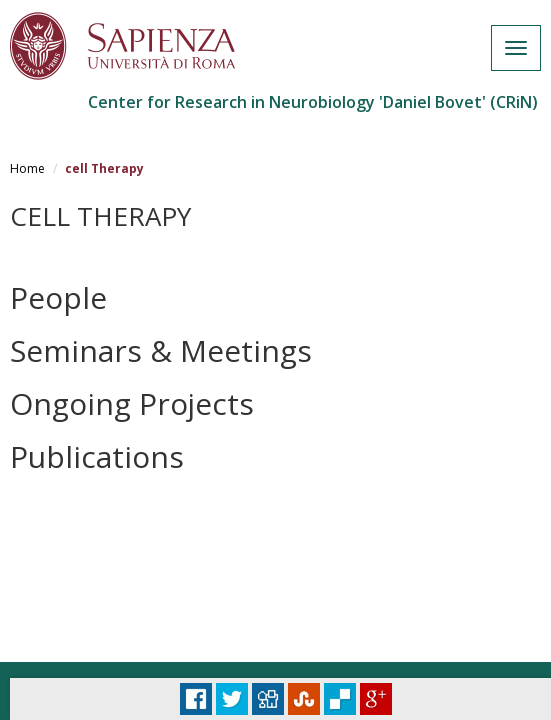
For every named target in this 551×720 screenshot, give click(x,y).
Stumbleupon (304, 699)
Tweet (232, 699)
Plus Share (376, 699)
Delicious (340, 699)
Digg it (268, 699)
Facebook (196, 699)
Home (27, 168)
